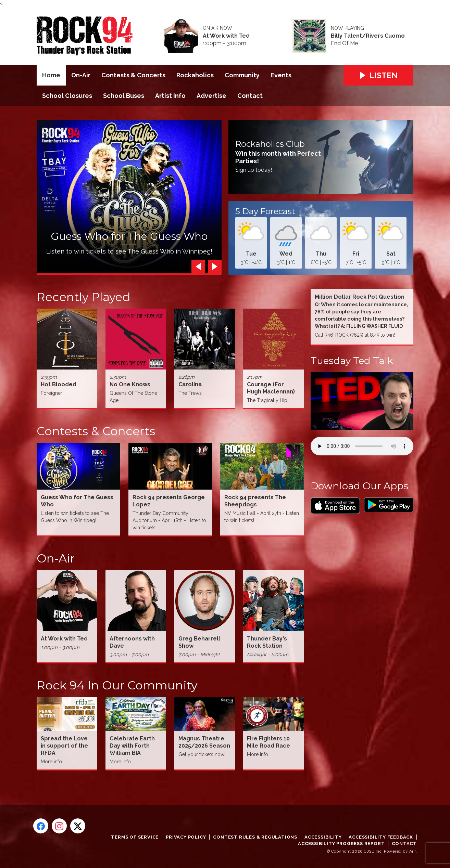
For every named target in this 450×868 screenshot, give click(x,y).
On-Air (81, 75)
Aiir (412, 851)
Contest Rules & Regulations (255, 837)
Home (51, 75)
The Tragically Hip (267, 400)
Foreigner (52, 393)
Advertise (211, 96)
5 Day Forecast (265, 211)
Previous (197, 267)
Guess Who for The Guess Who (129, 236)
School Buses (124, 96)
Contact (250, 96)
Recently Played (84, 297)
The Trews (190, 393)
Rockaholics (195, 75)
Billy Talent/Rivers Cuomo (368, 36)
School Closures (67, 96)
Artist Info (170, 96)
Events (281, 75)
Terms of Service (135, 837)
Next (213, 267)
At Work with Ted (226, 36)
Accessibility (323, 837)
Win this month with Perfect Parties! (278, 157)
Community (242, 75)
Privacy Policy (186, 837)
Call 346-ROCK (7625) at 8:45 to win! (355, 335)
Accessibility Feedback (381, 837)
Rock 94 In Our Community (117, 685)
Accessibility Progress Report (341, 844)
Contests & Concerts (133, 75)
